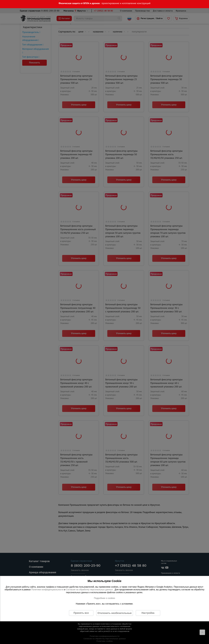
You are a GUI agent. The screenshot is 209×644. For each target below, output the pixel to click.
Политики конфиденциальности (47, 590)
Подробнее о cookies (104, 598)
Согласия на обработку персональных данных (90, 590)
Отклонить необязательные (115, 613)
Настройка (148, 613)
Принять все (81, 613)
